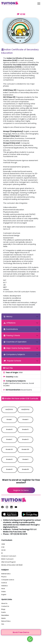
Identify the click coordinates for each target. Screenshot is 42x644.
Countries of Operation (15, 342)
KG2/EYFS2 (25, 409)
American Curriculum (9, 556)
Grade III (9, 429)
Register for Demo (21, 490)
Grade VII (9, 449)
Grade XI (9, 469)
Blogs (3, 609)
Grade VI (25, 439)
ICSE (3, 547)
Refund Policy (6, 621)
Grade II (25, 419)
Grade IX (9, 459)
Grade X (25, 459)
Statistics (5, 586)
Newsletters (5, 615)
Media (3, 618)
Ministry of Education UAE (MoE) (12, 565)
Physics (4, 577)
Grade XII (25, 469)
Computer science (8, 580)
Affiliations (10, 323)
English (4, 595)
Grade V (9, 439)
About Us (4, 603)
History (8, 317)
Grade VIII (25, 449)
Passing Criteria (12, 335)
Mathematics (6, 574)
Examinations (11, 329)
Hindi (3, 589)
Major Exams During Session (17, 348)
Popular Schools (12, 361)
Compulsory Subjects (14, 354)
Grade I (9, 419)
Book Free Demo (21, 632)
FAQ (3, 624)
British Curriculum (7, 559)
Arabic (4, 592)
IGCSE (3, 550)
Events (4, 612)
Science (4, 583)
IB (2, 553)
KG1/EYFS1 (9, 409)
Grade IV (25, 429)
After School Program (9, 562)
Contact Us (5, 606)
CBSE (3, 544)
